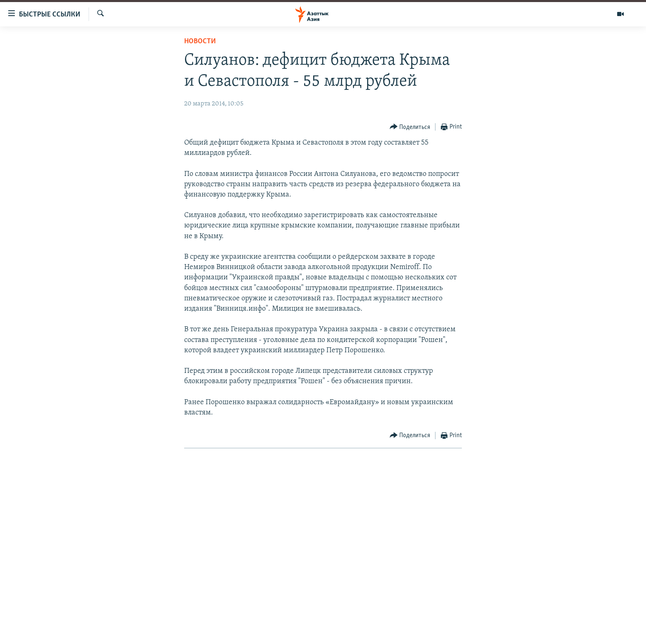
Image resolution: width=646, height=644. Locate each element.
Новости (200, 41)
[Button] (410, 127)
